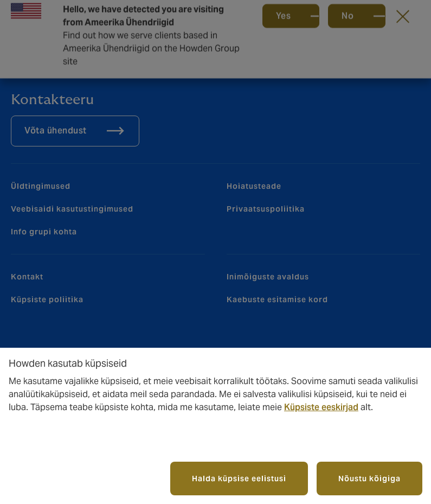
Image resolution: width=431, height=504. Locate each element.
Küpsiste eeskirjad (321, 407)
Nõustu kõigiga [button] (369, 479)
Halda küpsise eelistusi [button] (239, 479)
